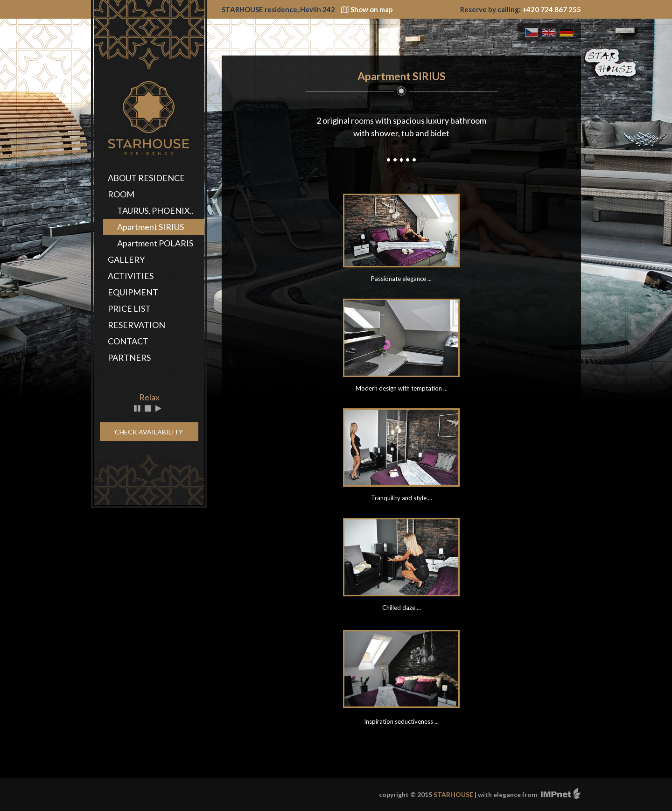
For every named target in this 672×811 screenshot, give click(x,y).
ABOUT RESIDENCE (146, 178)
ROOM (121, 194)
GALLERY (126, 259)
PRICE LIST (129, 308)
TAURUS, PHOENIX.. (155, 210)
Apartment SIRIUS (150, 227)
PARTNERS (129, 357)
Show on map (367, 9)
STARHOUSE (453, 794)
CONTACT (128, 341)
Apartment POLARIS (155, 243)
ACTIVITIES (131, 276)
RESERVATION (136, 325)
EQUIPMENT (133, 292)
